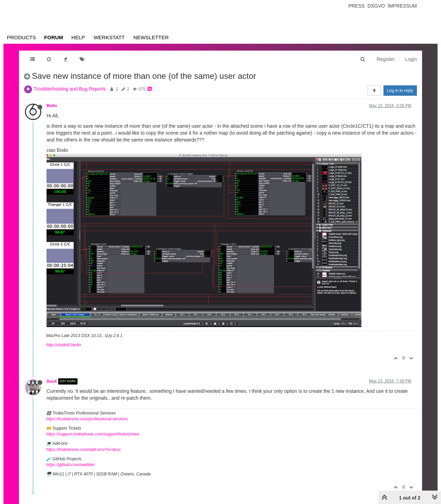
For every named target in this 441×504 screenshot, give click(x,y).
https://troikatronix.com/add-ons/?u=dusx (83, 450)
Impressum (402, 6)
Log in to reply (400, 91)
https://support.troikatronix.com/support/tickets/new (93, 434)
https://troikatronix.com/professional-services (87, 419)
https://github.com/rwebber (70, 465)
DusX (52, 381)
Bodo (52, 106)
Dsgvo (376, 6)
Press (356, 6)
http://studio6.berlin (64, 345)
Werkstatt (109, 37)
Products (21, 37)
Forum (54, 37)
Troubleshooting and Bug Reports (70, 89)
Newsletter (151, 37)
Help (78, 37)
